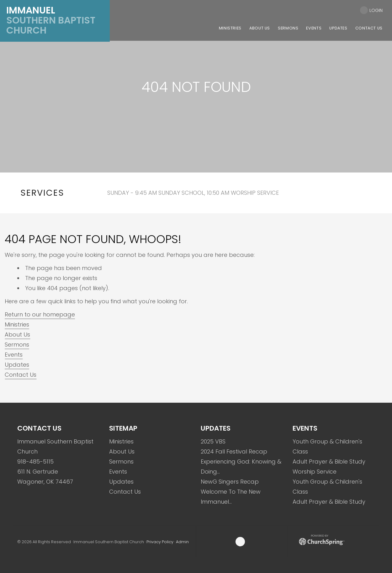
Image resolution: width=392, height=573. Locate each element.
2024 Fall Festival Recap (234, 451)
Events (14, 355)
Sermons (17, 345)
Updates (17, 365)
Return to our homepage (40, 314)
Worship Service (315, 472)
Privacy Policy (160, 542)
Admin (182, 542)
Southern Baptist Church (51, 20)
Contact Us (21, 375)
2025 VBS (213, 441)
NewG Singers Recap (230, 482)
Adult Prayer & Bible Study (329, 462)
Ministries (17, 324)
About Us (17, 334)
